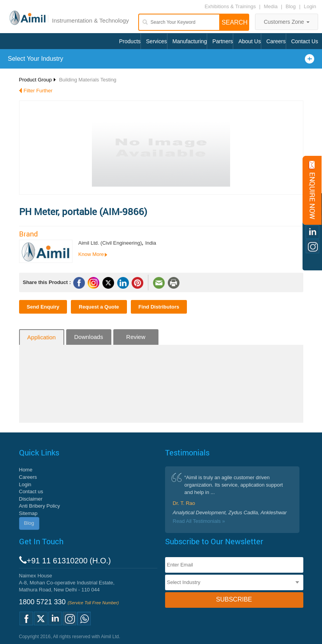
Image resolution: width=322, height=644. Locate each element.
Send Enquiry (43, 307)
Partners (223, 41)
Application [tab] (41, 337)
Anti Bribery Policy (40, 506)
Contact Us (305, 41)
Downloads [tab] (88, 337)
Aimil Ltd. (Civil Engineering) (110, 243)
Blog (291, 6)
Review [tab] (136, 337)
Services (157, 41)
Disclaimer (31, 499)
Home (26, 470)
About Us (250, 41)
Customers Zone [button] (286, 22)
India (151, 243)
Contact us (31, 491)
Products (130, 41)
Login (310, 6)
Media (272, 6)
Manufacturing (190, 41)
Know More (91, 254)
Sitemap (28, 513)
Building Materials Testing (88, 80)
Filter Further (38, 91)
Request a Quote (99, 307)
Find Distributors (159, 307)
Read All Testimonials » (199, 521)
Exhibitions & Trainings (230, 6)
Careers (276, 41)
